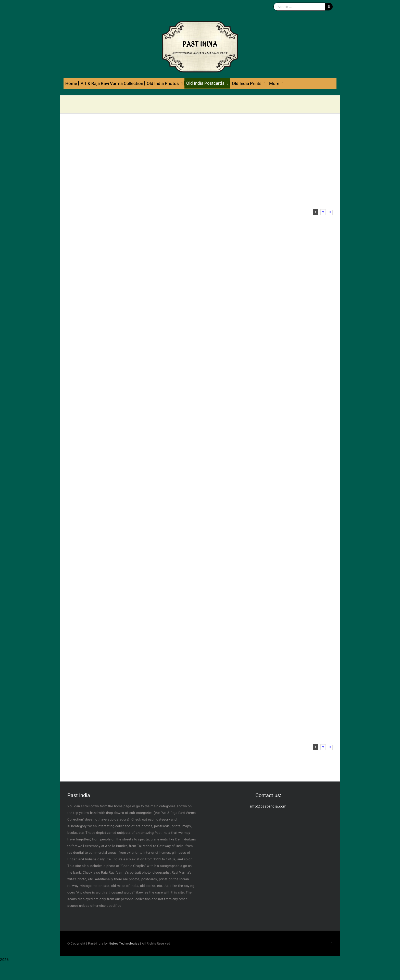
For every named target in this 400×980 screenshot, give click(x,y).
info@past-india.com (268, 806)
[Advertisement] (200, 163)
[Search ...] (299, 7)
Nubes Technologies (124, 944)
